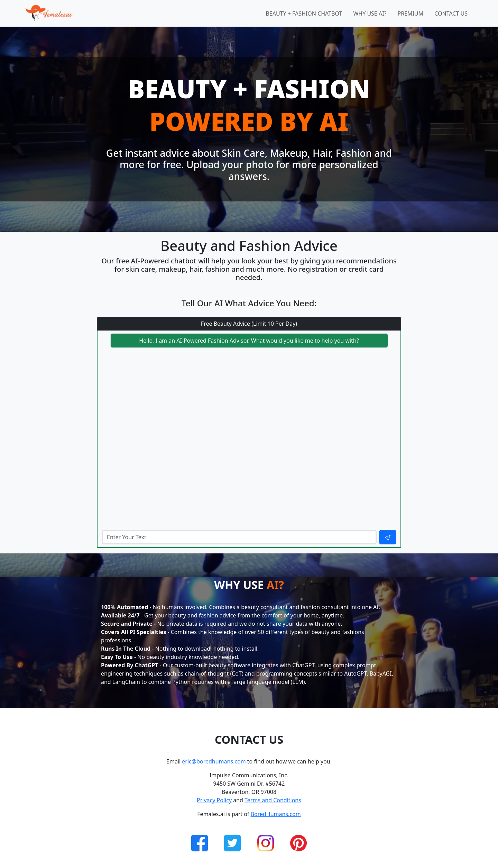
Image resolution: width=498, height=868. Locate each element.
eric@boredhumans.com (214, 761)
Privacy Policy (214, 800)
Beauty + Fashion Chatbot (304, 13)
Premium (411, 13)
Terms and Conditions (273, 800)
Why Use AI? (370, 13)
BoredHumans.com (276, 814)
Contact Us (451, 13)
